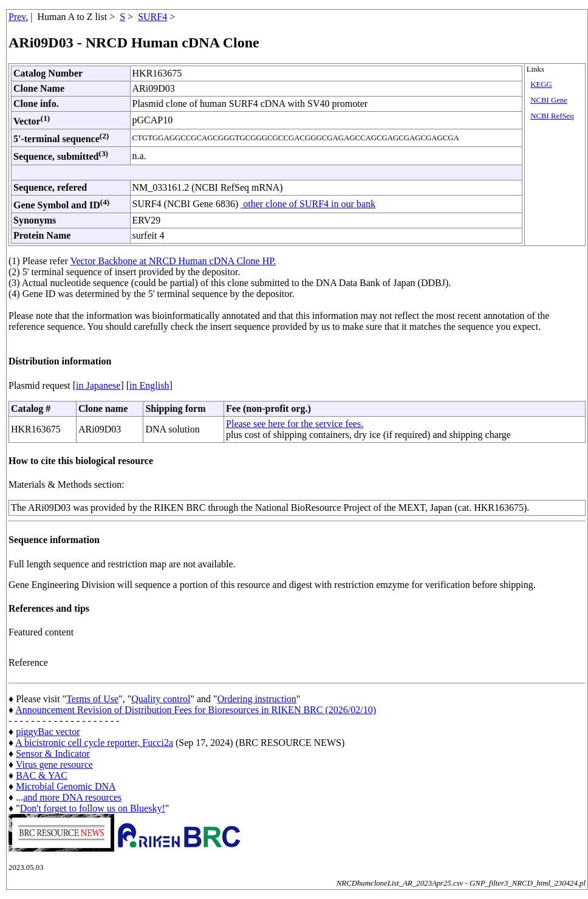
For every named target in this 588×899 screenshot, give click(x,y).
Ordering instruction (257, 699)
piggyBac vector (48, 732)
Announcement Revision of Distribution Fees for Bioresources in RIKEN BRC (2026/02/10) (196, 710)
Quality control (161, 699)
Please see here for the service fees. (295, 424)
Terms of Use (92, 699)
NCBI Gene (549, 100)
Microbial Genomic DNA (66, 786)
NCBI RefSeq (552, 116)
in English (149, 385)
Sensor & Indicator (53, 754)
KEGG (541, 84)
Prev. (18, 17)
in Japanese (98, 385)
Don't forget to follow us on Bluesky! (93, 808)
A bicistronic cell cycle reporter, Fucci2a (94, 743)
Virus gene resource (54, 764)
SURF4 (152, 17)
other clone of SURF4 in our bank (308, 204)
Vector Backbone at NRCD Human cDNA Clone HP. (173, 261)
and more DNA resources (72, 797)
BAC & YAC (42, 775)
